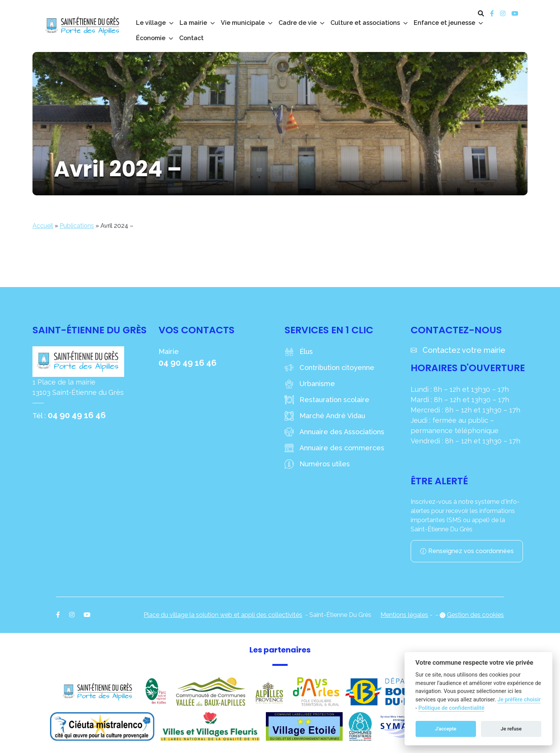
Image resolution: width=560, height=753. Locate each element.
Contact (191, 38)
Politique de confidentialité (451, 708)
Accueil (43, 226)
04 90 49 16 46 (77, 415)
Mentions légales (404, 615)
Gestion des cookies (475, 615)
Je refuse (511, 729)
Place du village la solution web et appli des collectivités (223, 615)
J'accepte (446, 729)
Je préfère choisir (519, 700)
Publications (77, 226)
